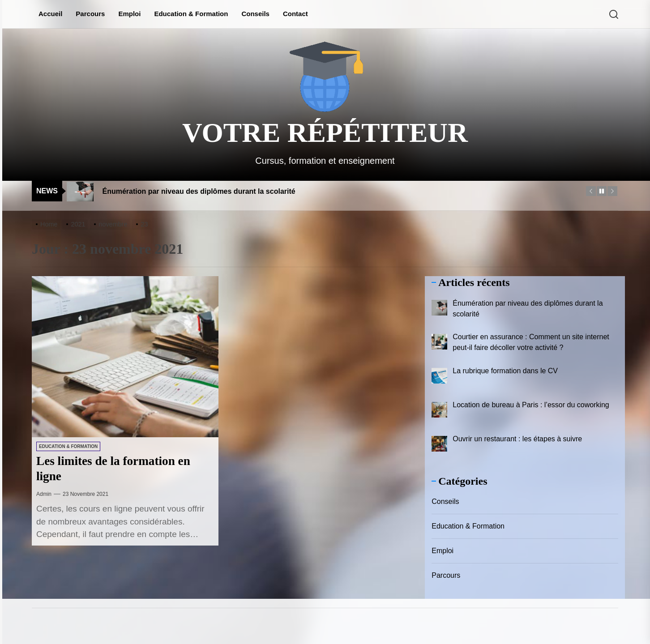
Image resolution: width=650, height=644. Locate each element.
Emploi (129, 14)
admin (44, 494)
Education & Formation (191, 14)
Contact (295, 14)
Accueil (50, 14)
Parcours (90, 14)
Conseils (255, 14)
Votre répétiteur (325, 132)
